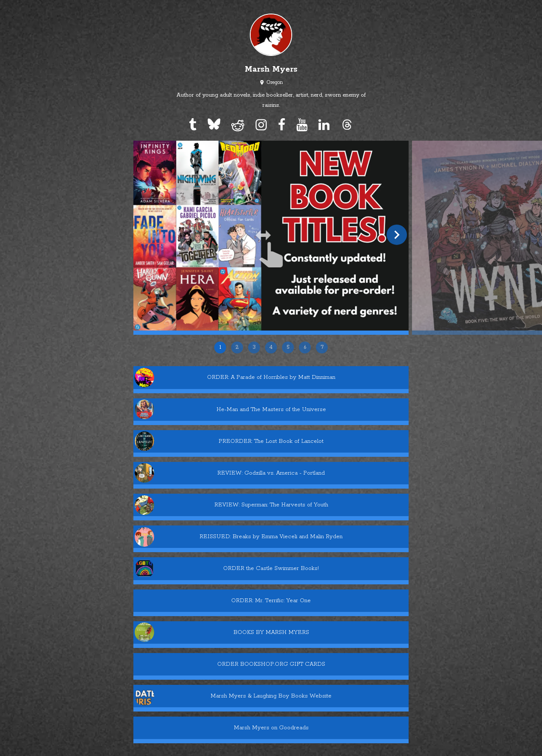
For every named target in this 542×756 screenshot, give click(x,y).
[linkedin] (324, 125)
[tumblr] (193, 125)
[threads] (347, 125)
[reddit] (238, 125)
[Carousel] (271, 251)
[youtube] (302, 125)
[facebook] (282, 125)
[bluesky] (214, 125)
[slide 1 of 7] (271, 236)
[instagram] (261, 125)
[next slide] (397, 235)
